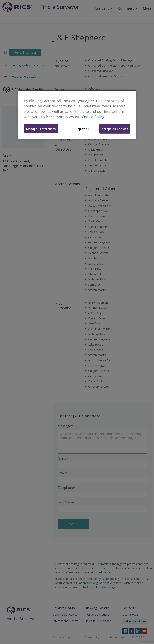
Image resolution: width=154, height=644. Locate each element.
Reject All (82, 129)
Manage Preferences (41, 129)
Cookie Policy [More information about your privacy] (93, 117)
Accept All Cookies (115, 129)
